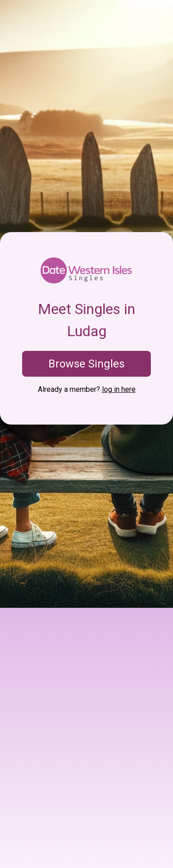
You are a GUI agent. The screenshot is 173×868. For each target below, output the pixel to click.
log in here (119, 389)
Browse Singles (86, 364)
